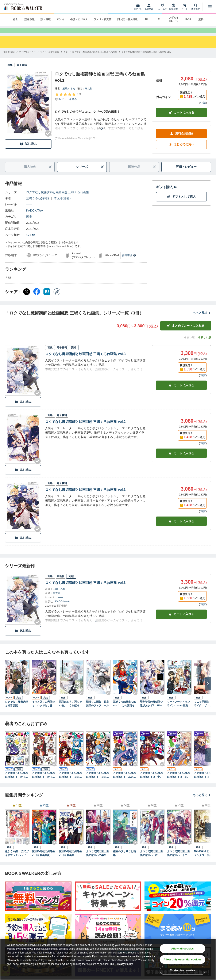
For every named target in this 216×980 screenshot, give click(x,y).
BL (147, 19)
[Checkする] (48, 140)
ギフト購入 (166, 194)
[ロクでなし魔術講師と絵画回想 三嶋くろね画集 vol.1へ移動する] (146, 59)
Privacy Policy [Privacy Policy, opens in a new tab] (124, 964)
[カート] (185, 7)
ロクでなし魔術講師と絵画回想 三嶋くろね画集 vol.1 (85, 497)
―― (29, 211)
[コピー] (57, 299)
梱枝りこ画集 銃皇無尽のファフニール (97, 710)
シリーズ (90, 174)
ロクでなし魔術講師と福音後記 (16, 710)
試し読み (28, 151)
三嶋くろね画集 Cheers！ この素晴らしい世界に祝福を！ (125, 711)
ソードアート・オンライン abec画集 (178, 710)
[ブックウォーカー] (23, 7)
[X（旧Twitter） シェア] (27, 299)
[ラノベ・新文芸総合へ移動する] (50, 59)
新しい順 (204, 344)
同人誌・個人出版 (127, 19)
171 (30, 242)
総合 (15, 19)
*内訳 (203, 110)
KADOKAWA (35, 217)
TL (160, 19)
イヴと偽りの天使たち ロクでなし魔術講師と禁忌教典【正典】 (43, 711)
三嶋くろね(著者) (37, 205)
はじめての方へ (181, 151)
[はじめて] (163, 7)
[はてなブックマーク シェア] (47, 299)
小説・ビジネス (79, 19)
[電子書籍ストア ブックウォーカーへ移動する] (20, 59)
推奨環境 (129, 262)
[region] (108, 959)
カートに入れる (181, 119)
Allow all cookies (183, 949)
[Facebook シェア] (37, 299)
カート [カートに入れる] (181, 392)
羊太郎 (89, 96)
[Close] (209, 959)
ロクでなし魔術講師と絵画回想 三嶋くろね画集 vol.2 (85, 429)
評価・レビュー (186, 174)
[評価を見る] (68, 104)
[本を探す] (196, 7)
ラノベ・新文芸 (103, 19)
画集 (29, 224)
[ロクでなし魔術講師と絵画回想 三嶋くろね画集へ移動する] (95, 59)
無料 (201, 19)
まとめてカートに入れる (186, 333)
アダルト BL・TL (174, 19)
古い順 (189, 344)
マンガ (60, 19)
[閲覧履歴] (174, 7)
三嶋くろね (69, 96)
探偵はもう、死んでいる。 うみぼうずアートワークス (70, 711)
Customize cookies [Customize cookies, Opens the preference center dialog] (182, 970)
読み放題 (30, 19)
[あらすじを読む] (102, 131)
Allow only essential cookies (182, 959)
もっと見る (202, 320)
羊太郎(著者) (62, 205)
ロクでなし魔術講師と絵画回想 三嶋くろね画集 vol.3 (85, 361)
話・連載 (46, 19)
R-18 (188, 19)
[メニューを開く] (210, 7)
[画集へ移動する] (66, 59)
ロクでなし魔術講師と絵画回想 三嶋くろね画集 (58, 199)
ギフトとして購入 (181, 204)
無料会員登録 (181, 140)
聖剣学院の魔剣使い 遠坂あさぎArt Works (152, 711)
